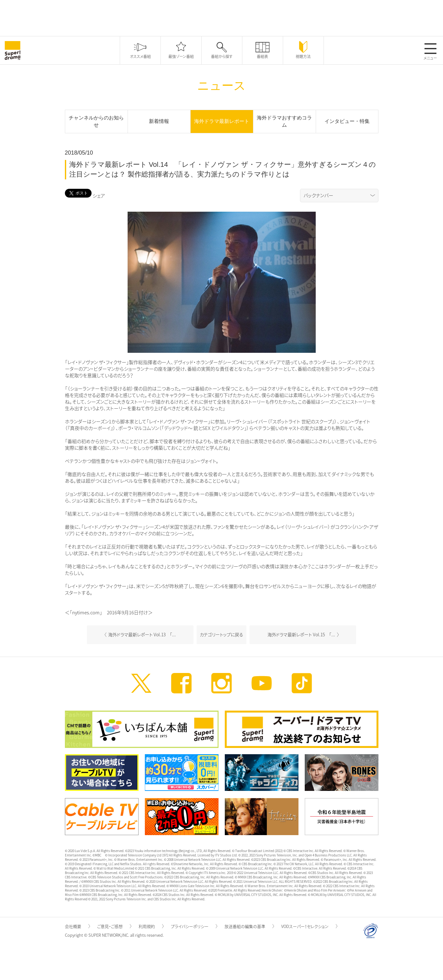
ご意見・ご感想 (114, 926)
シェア (99, 196)
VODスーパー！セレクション (309, 926)
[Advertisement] (222, 17)
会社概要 (77, 926)
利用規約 (151, 926)
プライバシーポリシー (194, 926)
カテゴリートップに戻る (222, 634)
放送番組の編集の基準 (249, 926)
